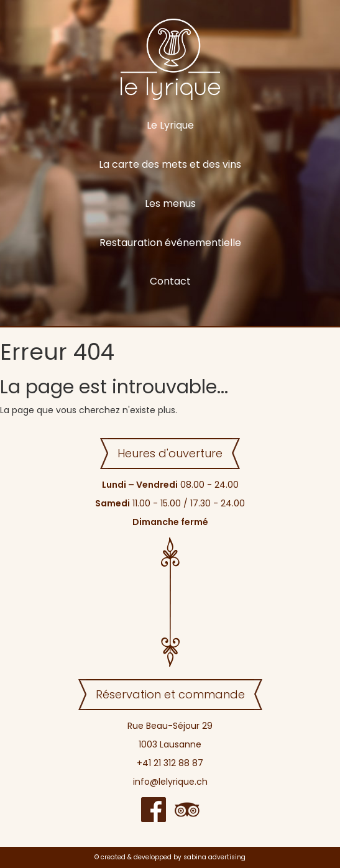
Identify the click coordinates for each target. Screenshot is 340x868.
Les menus (170, 203)
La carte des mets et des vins (170, 164)
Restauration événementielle (170, 243)
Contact (170, 281)
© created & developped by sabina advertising (170, 857)
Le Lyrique (170, 125)
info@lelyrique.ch (170, 782)
